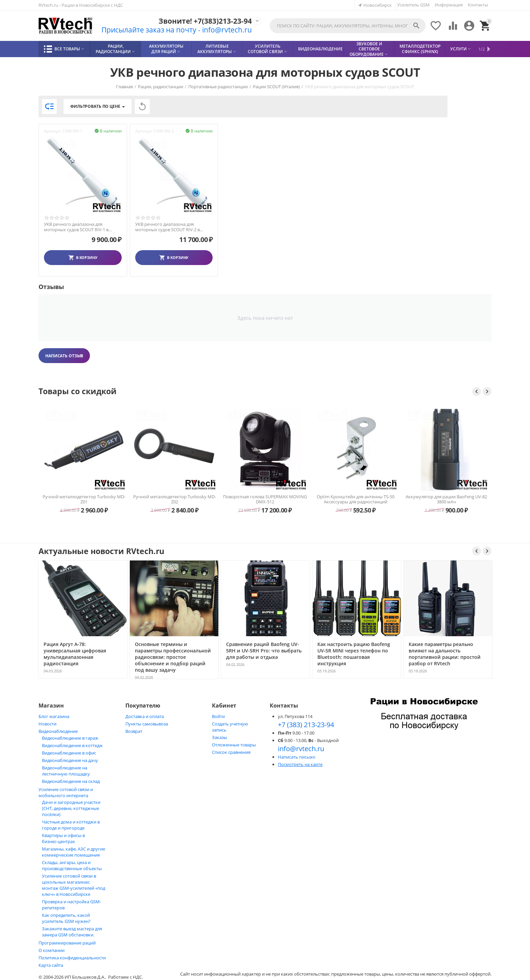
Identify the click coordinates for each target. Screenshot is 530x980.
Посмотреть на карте (300, 764)
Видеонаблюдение (58, 731)
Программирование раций (67, 943)
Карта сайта (51, 965)
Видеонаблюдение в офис (69, 753)
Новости (47, 724)
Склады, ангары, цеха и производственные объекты (72, 865)
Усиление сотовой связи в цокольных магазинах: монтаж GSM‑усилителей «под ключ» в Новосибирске (74, 885)
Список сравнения (231, 752)
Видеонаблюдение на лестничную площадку (66, 771)
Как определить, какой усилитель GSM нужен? (66, 918)
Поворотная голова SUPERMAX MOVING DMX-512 (356, 499)
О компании (52, 950)
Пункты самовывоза (147, 724)
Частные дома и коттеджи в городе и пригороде (71, 825)
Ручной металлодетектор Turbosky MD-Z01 (175, 499)
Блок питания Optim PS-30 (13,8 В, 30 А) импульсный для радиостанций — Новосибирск (84, 499)
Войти (218, 716)
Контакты (478, 5)
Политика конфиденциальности (72, 958)
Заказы (220, 737)
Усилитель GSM (413, 5)
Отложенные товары (234, 745)
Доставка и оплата (145, 716)
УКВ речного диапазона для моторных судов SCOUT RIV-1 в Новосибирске (76, 227)
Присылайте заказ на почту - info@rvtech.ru (177, 30)
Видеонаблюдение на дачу (70, 760)
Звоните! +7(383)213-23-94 (205, 21)
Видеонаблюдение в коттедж (72, 745)
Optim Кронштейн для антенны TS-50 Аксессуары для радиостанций (446, 499)
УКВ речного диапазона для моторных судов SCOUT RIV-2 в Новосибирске (167, 227)
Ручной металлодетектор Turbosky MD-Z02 (265, 499)
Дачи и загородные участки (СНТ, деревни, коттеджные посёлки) (71, 808)
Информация (449, 5)
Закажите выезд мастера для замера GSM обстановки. (72, 932)
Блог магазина (54, 716)
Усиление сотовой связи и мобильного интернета (66, 792)
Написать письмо (297, 757)
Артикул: (53, 131)
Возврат (134, 731)
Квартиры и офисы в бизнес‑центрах (63, 838)
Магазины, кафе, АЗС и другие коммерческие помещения (74, 852)
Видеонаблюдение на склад (71, 781)
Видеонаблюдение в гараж (70, 738)
